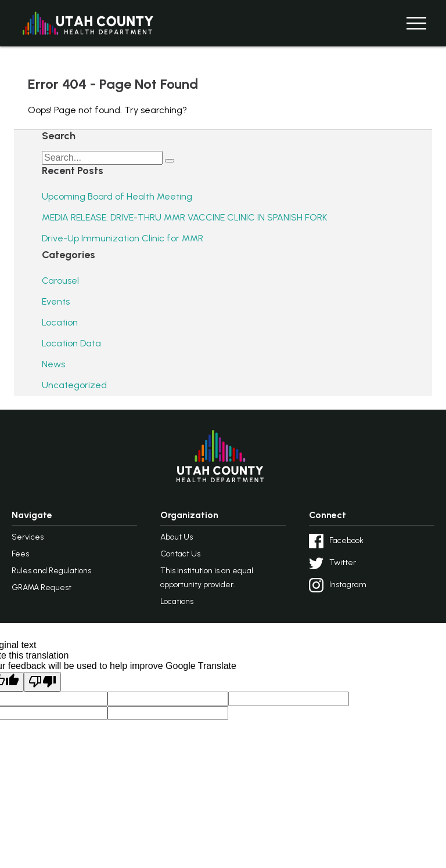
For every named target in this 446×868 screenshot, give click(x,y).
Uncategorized (74, 385)
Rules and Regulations (51, 571)
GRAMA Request (42, 587)
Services (28, 537)
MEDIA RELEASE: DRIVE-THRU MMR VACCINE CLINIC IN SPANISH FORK (184, 217)
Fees (20, 554)
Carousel (60, 281)
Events (56, 301)
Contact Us (180, 554)
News (53, 364)
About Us (177, 537)
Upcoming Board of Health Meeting (117, 196)
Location (60, 322)
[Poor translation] (42, 682)
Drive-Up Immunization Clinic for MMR (123, 238)
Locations (177, 601)
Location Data (71, 343)
